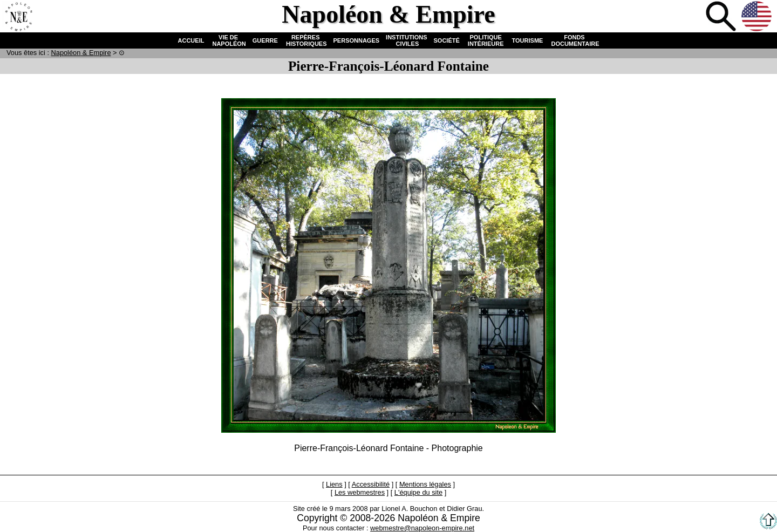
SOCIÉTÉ (447, 40)
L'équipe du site (418, 492)
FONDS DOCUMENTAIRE (574, 40)
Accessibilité (371, 484)
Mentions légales (425, 484)
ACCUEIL (191, 40)
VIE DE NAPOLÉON (228, 40)
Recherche (722, 17)
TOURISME (528, 40)
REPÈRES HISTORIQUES (306, 40)
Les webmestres (360, 492)
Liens (334, 484)
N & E (81, 53)
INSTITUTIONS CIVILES (406, 40)
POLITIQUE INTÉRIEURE (486, 40)
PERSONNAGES (357, 40)
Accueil (18, 17)
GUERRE (265, 40)
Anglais (758, 17)
